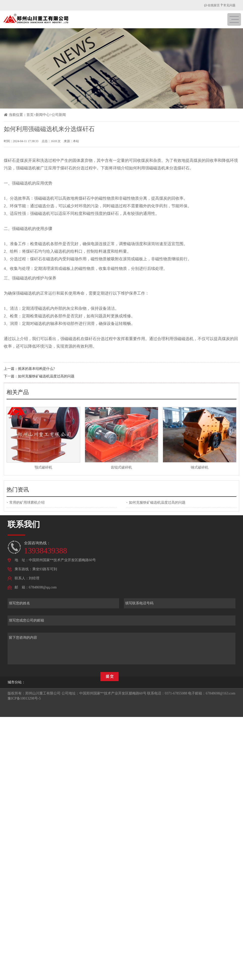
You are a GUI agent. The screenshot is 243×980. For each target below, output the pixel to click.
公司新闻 (59, 115)
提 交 (110, 676)
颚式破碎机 (43, 467)
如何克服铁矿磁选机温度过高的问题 (46, 376)
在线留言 (212, 5)
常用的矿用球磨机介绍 (27, 502)
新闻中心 (43, 115)
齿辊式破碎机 (121, 467)
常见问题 (229, 5)
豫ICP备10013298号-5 (24, 698)
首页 (30, 115)
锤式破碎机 (200, 467)
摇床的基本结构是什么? (36, 369)
